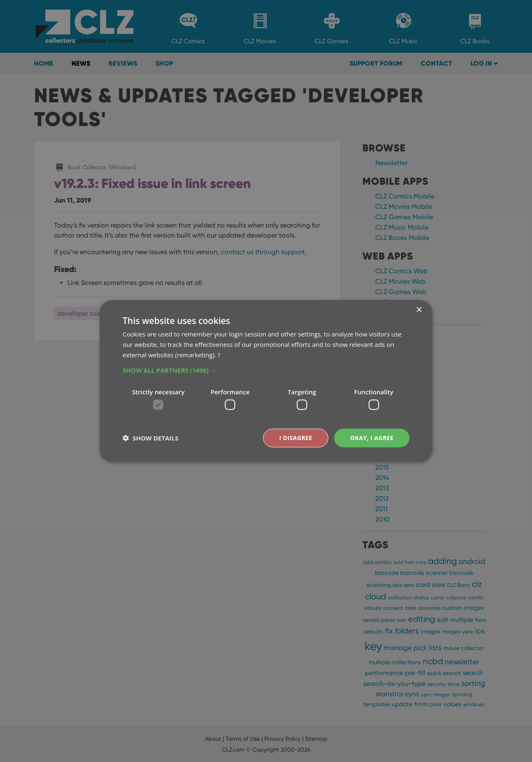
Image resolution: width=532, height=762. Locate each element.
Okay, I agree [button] (372, 438)
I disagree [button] (296, 438)
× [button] (419, 310)
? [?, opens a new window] (219, 354)
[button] (266, 370)
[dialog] (266, 381)
